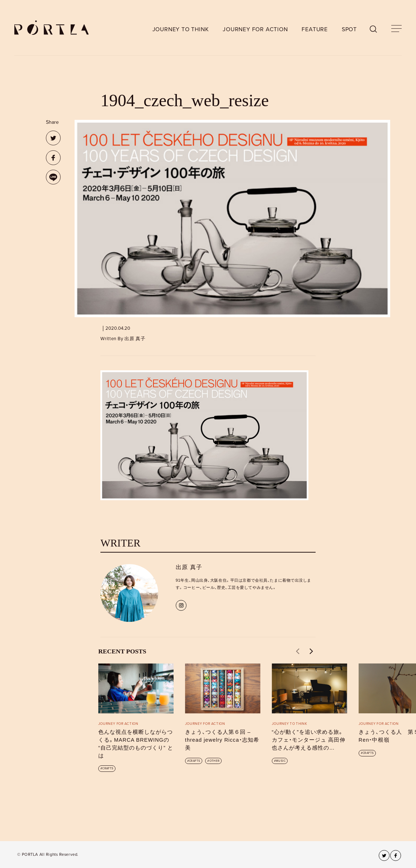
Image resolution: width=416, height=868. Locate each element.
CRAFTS (108, 768)
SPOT (349, 29)
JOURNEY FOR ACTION (255, 29)
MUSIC (281, 761)
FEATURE (315, 29)
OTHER (215, 761)
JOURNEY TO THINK (181, 29)
